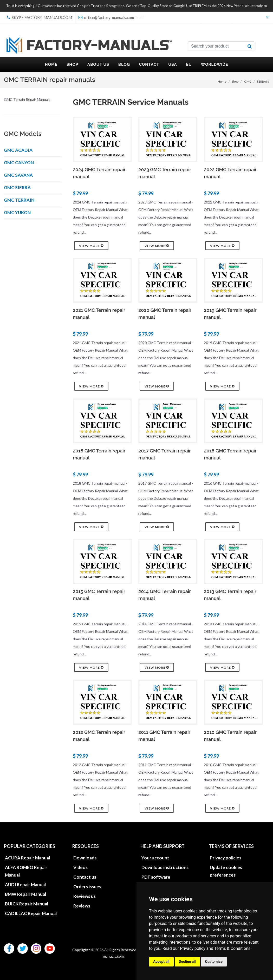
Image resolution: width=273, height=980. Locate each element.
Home (222, 81)
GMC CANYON (19, 163)
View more (91, 246)
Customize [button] (214, 962)
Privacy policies (226, 858)
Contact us (85, 877)
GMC (248, 81)
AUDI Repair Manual (25, 884)
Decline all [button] (187, 962)
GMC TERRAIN (19, 200)
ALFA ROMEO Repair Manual (26, 871)
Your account (155, 858)
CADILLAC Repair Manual (31, 913)
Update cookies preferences (226, 871)
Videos (80, 867)
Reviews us (84, 896)
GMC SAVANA (18, 175)
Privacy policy (193, 948)
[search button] (250, 46)
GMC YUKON (17, 212)
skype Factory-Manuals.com (40, 17)
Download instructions (165, 867)
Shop (235, 81)
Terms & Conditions (232, 948)
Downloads (85, 858)
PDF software (156, 877)
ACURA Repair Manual (27, 858)
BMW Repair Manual (25, 894)
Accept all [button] (161, 962)
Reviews (82, 906)
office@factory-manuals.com (106, 17)
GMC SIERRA (17, 188)
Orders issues (87, 887)
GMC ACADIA (18, 150)
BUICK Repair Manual (27, 904)
